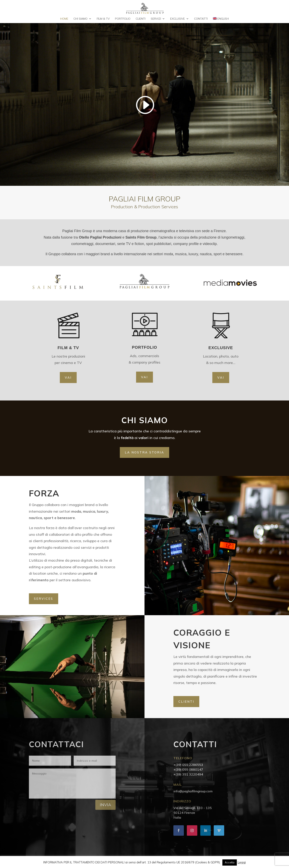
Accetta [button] (230, 862)
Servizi (156, 19)
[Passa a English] (221, 20)
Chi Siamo (80, 19)
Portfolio (123, 19)
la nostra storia (144, 452)
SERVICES (44, 599)
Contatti (201, 19)
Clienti (141, 19)
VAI (68, 378)
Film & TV (103, 19)
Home (64, 19)
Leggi (242, 862)
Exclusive (178, 19)
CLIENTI (186, 702)
